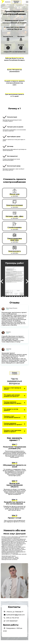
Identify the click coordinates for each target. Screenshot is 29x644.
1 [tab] (3, 296)
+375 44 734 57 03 (14, 29)
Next (27, 282)
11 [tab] (26, 296)
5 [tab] (12, 296)
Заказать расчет (16, 2)
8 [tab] (19, 296)
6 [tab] (15, 296)
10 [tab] (24, 296)
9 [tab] (21, 296)
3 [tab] (8, 296)
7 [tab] (17, 296)
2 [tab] (5, 296)
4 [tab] (10, 296)
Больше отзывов (15, 373)
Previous (2, 282)
